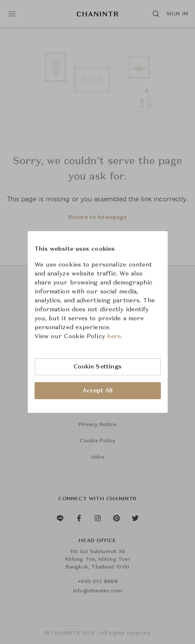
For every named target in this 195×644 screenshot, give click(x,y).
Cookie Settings (98, 367)
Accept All (98, 391)
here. (115, 337)
